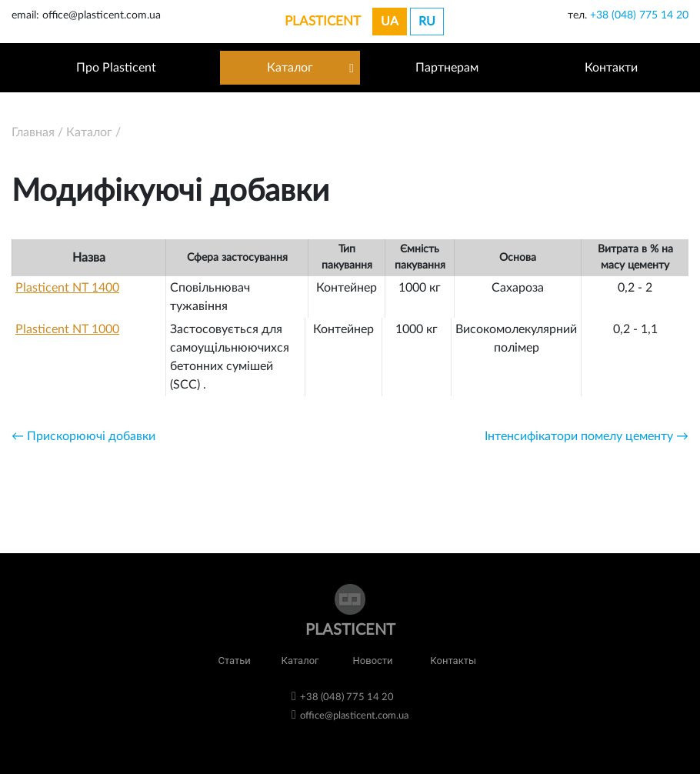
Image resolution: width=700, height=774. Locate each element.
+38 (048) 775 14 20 (639, 15)
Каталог (290, 68)
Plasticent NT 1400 (67, 288)
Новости (373, 661)
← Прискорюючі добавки (83, 436)
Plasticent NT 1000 (67, 329)
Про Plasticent (116, 68)
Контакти (611, 68)
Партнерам (447, 68)
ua (390, 22)
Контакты (453, 661)
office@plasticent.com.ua (354, 716)
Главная (33, 132)
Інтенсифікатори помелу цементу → (587, 436)
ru (427, 22)
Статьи (234, 661)
